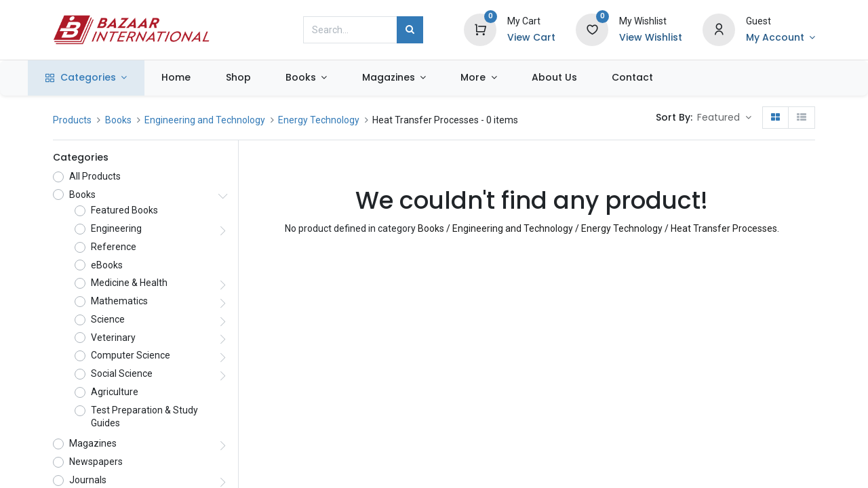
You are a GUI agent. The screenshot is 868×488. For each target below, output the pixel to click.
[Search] (410, 30)
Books (118, 120)
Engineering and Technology (205, 120)
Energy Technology (319, 120)
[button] (724, 118)
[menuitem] (201, 78)
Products (72, 120)
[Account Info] (781, 38)
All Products (95, 176)
